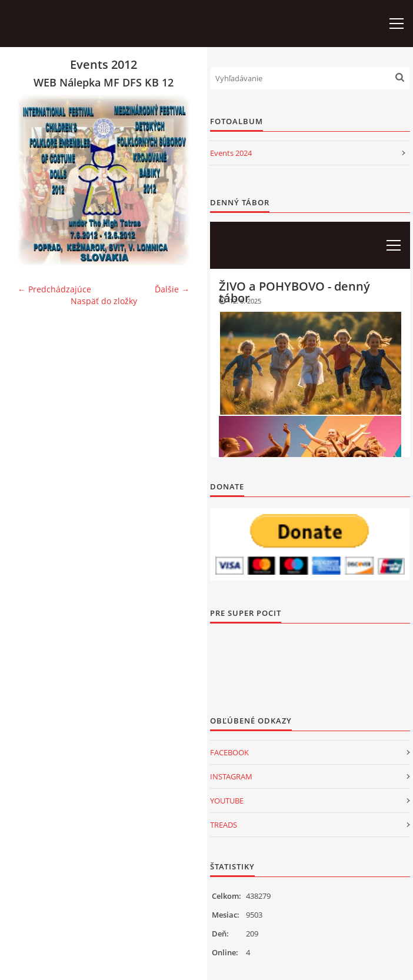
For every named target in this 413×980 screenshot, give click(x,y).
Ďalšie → (172, 289)
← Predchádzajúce (54, 289)
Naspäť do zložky (104, 301)
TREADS (224, 825)
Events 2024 (231, 153)
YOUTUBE (227, 801)
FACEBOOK (229, 752)
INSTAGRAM (231, 776)
